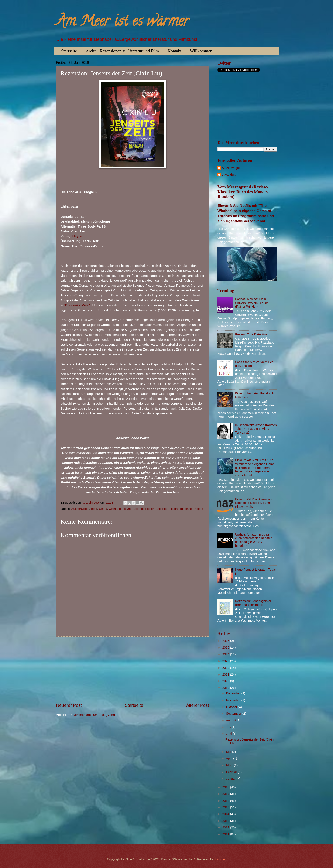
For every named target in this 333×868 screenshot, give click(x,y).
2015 (226, 807)
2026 (226, 641)
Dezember (234, 693)
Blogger (220, 859)
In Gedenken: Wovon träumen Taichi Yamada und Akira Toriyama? (256, 429)
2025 (226, 647)
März (230, 765)
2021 (226, 674)
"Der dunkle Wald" (77, 305)
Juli (229, 727)
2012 (226, 827)
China (103, 509)
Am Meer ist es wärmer (122, 23)
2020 (226, 681)
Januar (231, 779)
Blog (94, 509)
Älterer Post (198, 705)
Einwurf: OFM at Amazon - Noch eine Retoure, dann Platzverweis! (253, 503)
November (234, 700)
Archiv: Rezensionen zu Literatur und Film (122, 51)
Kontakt (174, 51)
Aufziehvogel (80, 509)
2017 (226, 794)
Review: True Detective (251, 334)
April (230, 758)
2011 (226, 834)
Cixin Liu (115, 509)
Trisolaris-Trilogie (191, 509)
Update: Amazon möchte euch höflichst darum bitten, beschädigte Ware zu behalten (254, 540)
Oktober (232, 707)
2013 (226, 821)
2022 (226, 668)
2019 (226, 688)
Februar (232, 772)
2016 (226, 801)
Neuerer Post (69, 705)
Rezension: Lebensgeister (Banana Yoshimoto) (253, 603)
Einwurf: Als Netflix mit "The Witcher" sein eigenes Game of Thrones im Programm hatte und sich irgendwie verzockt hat (255, 468)
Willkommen (201, 51)
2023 (226, 661)
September (234, 714)
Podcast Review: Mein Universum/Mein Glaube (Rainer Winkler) (252, 303)
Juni (229, 734)
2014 (226, 814)
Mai (229, 752)
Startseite (69, 51)
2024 (226, 654)
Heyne (77, 236)
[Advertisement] (133, 669)
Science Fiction (144, 509)
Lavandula (229, 175)
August (231, 720)
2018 (226, 787)
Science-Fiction (167, 509)
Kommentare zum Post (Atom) (94, 715)
